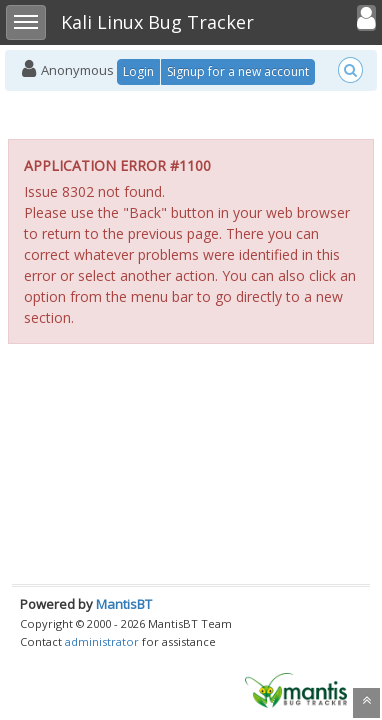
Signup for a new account (238, 71)
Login (138, 71)
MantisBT (124, 604)
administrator (102, 641)
